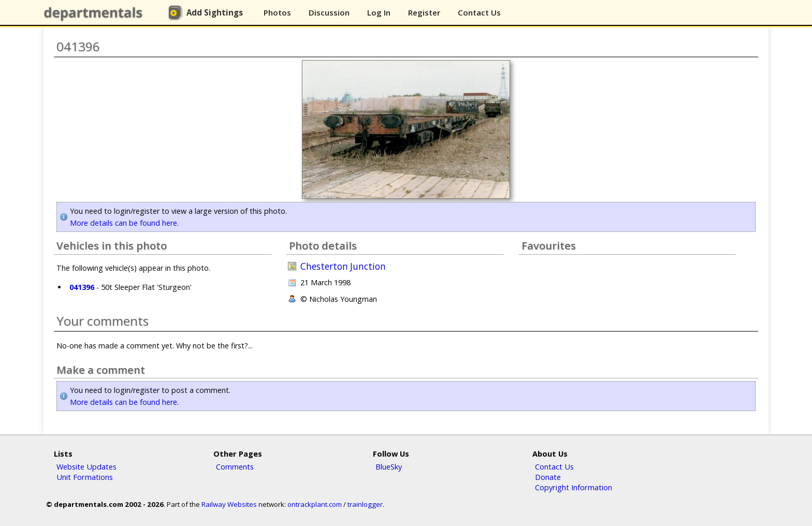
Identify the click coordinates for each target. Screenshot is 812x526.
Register (424, 12)
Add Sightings (215, 12)
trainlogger (365, 504)
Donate (548, 477)
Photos (277, 12)
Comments (235, 466)
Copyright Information (574, 487)
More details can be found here (124, 223)
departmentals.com (95, 13)
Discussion (329, 12)
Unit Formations (85, 477)
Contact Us (479, 12)
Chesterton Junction (343, 266)
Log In (379, 12)
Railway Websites (229, 504)
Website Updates (86, 466)
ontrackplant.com (315, 504)
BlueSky (389, 466)
